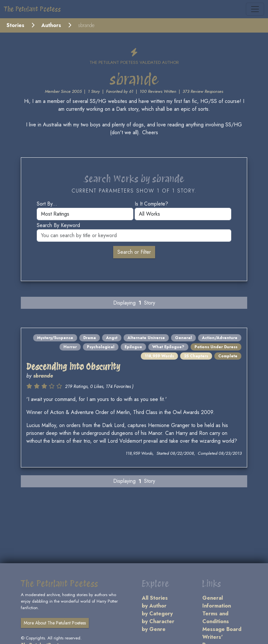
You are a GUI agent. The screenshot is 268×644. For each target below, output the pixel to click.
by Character (158, 621)
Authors (51, 25)
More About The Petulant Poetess (55, 623)
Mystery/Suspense (55, 338)
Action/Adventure (220, 338)
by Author (154, 606)
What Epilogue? (168, 347)
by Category (157, 614)
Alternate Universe (146, 338)
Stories (15, 25)
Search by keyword (58, 225)
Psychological (101, 347)
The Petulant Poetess (32, 9)
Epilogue (133, 347)
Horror (70, 347)
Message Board (222, 629)
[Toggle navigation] (255, 9)
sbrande (43, 376)
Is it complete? (151, 204)
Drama (90, 338)
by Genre (154, 629)
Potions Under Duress (216, 347)
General (183, 338)
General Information (217, 602)
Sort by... (47, 204)
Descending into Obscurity (73, 367)
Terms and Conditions (216, 617)
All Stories (155, 598)
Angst (112, 338)
